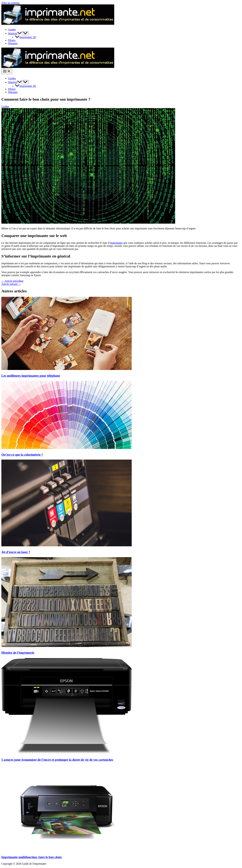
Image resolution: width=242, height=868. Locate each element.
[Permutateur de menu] (25, 33)
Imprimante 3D (25, 37)
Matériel (15, 33)
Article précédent (12, 281)
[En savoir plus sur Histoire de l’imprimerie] (67, 646)
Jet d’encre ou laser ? (16, 552)
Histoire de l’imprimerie (18, 653)
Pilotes (12, 40)
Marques (13, 43)
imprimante (116, 243)
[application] (20, 33)
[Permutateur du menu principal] (7, 71)
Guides (12, 30)
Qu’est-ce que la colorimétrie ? (22, 455)
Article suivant (11, 284)
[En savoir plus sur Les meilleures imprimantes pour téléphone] (67, 369)
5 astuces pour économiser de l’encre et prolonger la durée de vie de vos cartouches (57, 760)
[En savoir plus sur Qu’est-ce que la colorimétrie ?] (67, 448)
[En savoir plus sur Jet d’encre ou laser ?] (67, 545)
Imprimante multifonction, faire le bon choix (32, 857)
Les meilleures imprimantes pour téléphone (31, 376)
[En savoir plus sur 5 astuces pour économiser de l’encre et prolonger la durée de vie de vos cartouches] (67, 753)
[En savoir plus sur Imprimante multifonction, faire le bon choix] (67, 851)
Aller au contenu (10, 3)
